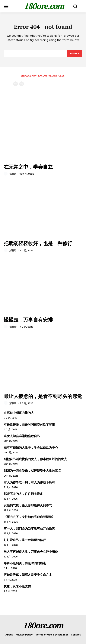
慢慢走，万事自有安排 (28, 320)
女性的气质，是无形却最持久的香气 (28, 505)
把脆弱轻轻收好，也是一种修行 (38, 243)
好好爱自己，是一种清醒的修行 (25, 540)
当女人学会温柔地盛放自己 (22, 436)
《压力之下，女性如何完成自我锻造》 (29, 517)
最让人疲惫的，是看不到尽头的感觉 (43, 396)
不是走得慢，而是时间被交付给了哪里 (29, 425)
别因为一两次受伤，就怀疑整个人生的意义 (32, 471)
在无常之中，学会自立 (28, 167)
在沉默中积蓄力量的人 (19, 413)
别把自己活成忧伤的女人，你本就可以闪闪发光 (35, 459)
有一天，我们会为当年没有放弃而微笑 (29, 528)
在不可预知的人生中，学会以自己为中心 (31, 448)
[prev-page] (16, 84)
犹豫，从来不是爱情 (17, 586)
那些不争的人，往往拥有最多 (23, 494)
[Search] (75, 53)
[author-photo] (6, 174)
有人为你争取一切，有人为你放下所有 (29, 482)
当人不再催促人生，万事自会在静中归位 (31, 552)
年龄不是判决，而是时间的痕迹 (25, 563)
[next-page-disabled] (22, 84)
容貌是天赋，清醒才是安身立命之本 (28, 575)
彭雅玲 (13, 174)
